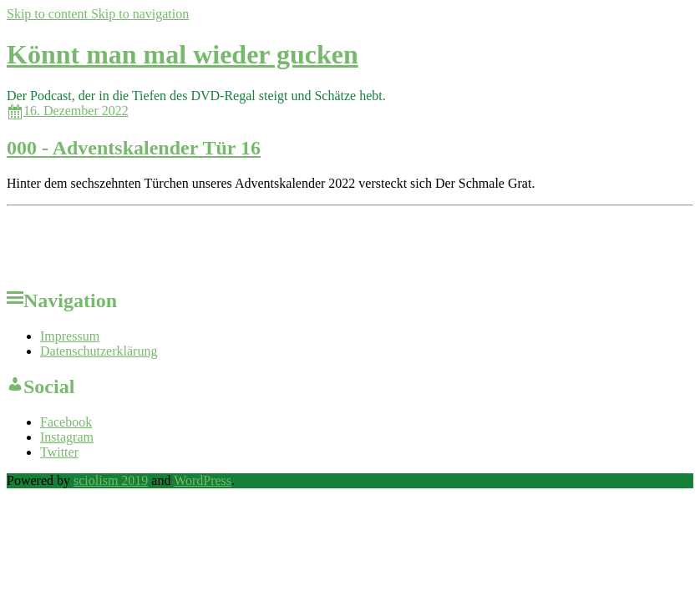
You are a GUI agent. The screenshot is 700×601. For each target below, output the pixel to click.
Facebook (66, 422)
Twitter (59, 452)
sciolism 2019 (111, 480)
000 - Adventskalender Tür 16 (134, 148)
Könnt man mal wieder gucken (183, 54)
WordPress (203, 480)
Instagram (67, 437)
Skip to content (49, 14)
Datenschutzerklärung (99, 351)
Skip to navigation (140, 14)
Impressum (70, 336)
